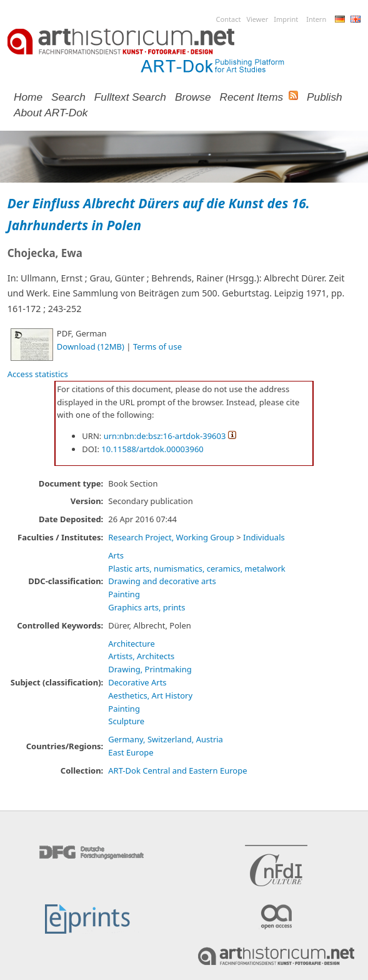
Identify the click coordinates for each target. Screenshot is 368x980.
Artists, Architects (141, 656)
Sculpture (126, 721)
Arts (116, 555)
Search (68, 97)
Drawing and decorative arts (162, 581)
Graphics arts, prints (147, 607)
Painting (124, 594)
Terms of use (157, 346)
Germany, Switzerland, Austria (166, 739)
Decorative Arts (137, 682)
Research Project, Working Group (171, 537)
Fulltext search (130, 97)
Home (28, 97)
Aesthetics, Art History (150, 695)
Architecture (131, 644)
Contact (229, 19)
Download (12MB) (91, 346)
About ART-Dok (51, 113)
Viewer (257, 19)
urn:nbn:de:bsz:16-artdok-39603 (165, 436)
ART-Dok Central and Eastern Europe (177, 770)
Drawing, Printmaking (150, 669)
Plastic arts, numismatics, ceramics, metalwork (197, 568)
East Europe (131, 752)
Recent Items (252, 97)
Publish (325, 97)
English (356, 19)
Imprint (286, 19)
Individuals (264, 537)
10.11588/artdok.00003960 (152, 449)
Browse (193, 97)
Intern (316, 19)
